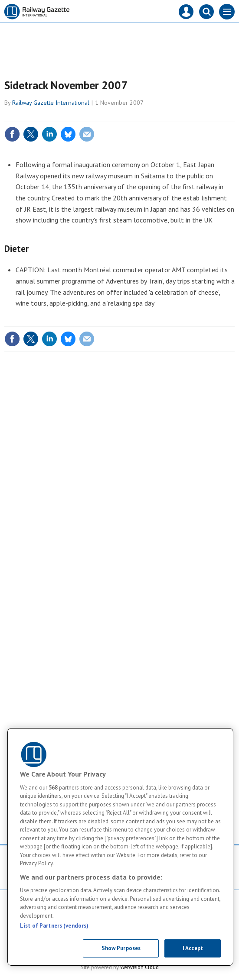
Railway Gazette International (51, 103)
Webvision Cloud (139, 967)
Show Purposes (121, 948)
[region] (120, 847)
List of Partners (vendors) (54, 926)
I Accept (193, 948)
